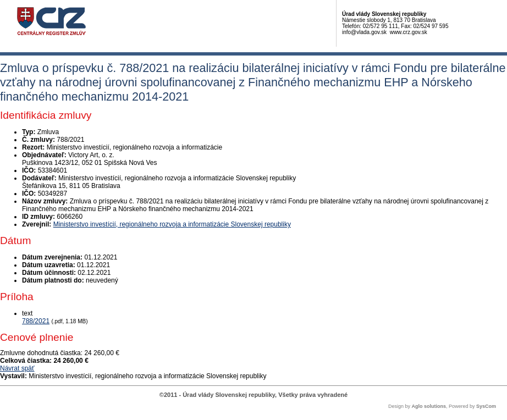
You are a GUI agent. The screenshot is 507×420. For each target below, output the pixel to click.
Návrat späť (17, 368)
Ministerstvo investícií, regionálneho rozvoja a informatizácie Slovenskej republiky (172, 224)
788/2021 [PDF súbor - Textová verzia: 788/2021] (36, 321)
